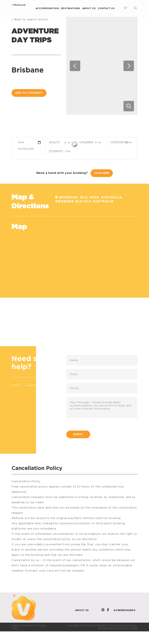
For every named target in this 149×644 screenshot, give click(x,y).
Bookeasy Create (127, 628)
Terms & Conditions (23, 626)
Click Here (102, 173)
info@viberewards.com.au (43, 385)
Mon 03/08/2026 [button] (26, 143)
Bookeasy (131, 626)
